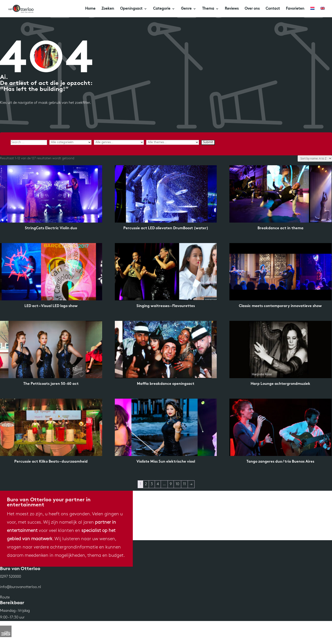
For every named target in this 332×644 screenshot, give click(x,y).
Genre (186, 9)
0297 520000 (10, 577)
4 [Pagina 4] (158, 484)
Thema (208, 9)
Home (90, 9)
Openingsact (131, 9)
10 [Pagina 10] (177, 484)
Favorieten (295, 9)
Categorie (162, 9)
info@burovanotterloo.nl (21, 587)
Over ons (252, 9)
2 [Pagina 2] (146, 484)
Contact (273, 9)
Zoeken (108, 9)
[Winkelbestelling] (315, 158)
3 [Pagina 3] (152, 484)
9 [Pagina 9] (171, 484)
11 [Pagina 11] (184, 484)
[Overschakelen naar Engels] (323, 12)
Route (5, 598)
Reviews (232, 9)
